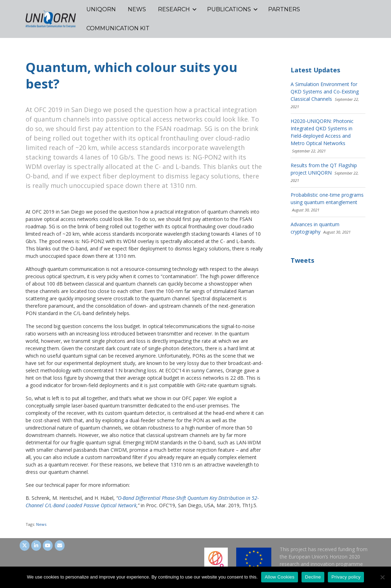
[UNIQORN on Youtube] (48, 545)
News (41, 524)
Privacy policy (346, 577)
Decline (313, 577)
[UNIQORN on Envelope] (60, 545)
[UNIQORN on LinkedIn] (36, 545)
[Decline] (382, 577)
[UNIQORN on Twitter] (25, 545)
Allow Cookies (280, 577)
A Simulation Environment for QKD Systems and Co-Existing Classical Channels (325, 92)
